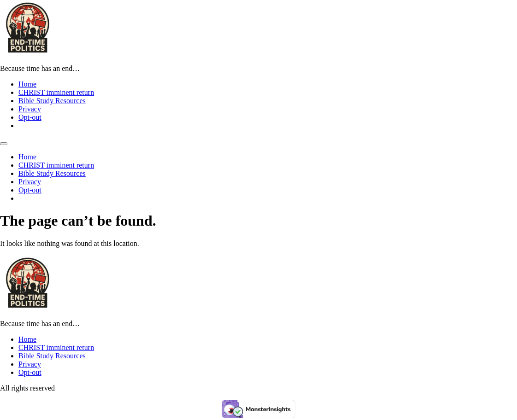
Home (27, 84)
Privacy (30, 109)
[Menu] (4, 144)
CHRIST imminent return (56, 92)
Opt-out (30, 117)
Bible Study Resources (52, 101)
